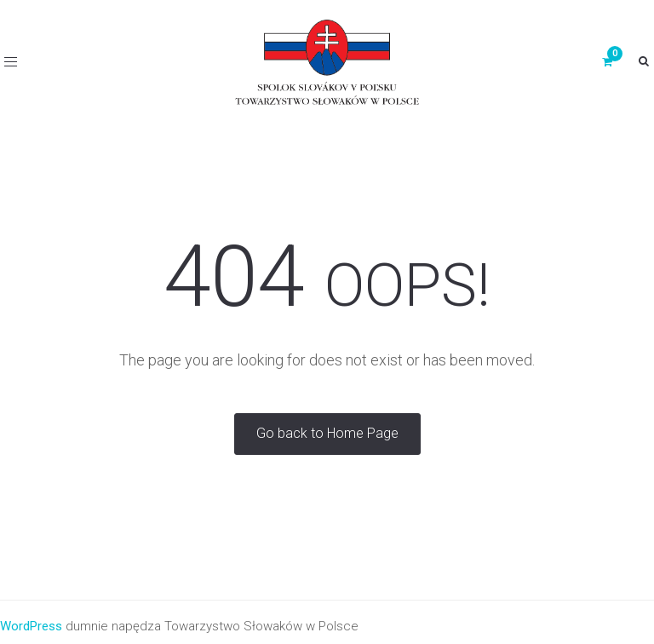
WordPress (31, 626)
